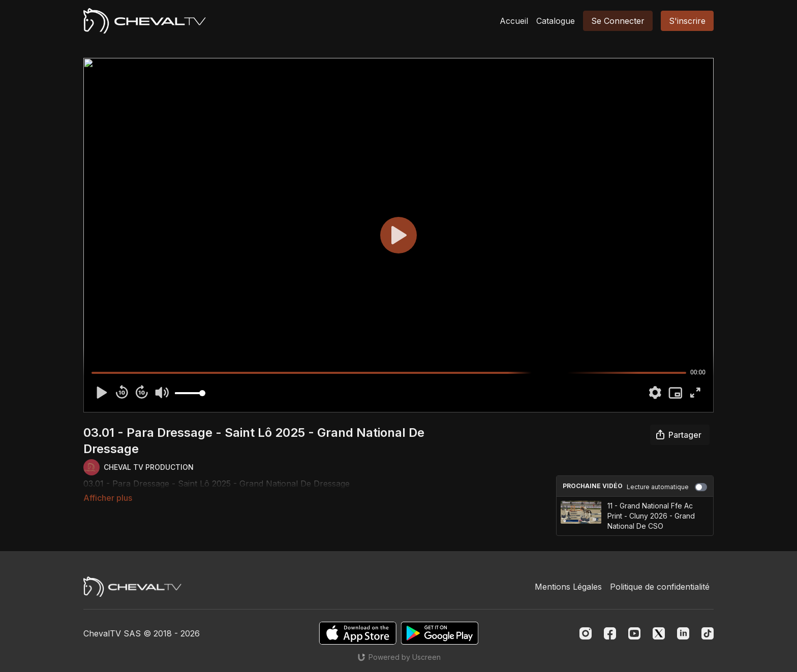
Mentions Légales (568, 587)
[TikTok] (708, 633)
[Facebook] (610, 633)
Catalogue (556, 21)
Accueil (514, 21)
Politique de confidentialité (660, 587)
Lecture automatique (667, 487)
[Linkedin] (683, 633)
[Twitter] (659, 633)
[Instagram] (586, 633)
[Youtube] (634, 633)
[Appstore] (358, 633)
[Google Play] (440, 633)
